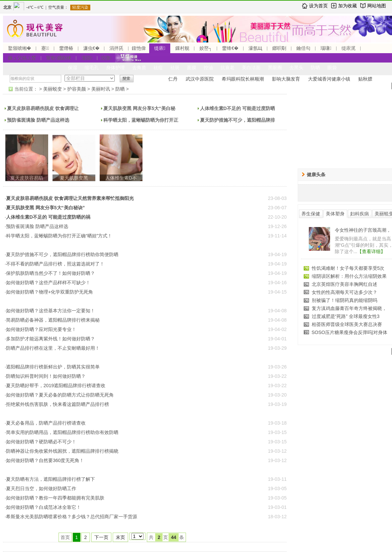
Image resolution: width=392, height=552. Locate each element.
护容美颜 (77, 89)
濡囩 (87, 58)
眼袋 (332, 68)
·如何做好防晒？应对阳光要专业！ (40, 329)
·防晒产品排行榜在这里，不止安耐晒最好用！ (52, 348)
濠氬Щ (255, 48)
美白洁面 (251, 68)
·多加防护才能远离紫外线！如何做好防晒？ (50, 339)
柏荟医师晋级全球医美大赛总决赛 (347, 324)
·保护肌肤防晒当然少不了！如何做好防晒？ (50, 273)
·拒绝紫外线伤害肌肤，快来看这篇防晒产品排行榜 (57, 404)
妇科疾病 (360, 214)
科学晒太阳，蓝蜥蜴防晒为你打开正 (141, 120)
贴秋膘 (365, 79)
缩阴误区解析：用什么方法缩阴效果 (349, 276)
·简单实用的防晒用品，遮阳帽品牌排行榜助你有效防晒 (62, 432)
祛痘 (158, 68)
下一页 (101, 537)
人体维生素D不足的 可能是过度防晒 (237, 108)
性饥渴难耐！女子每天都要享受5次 (348, 268)
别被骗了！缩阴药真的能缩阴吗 (345, 300)
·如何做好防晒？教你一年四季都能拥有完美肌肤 (55, 498)
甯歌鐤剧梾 (59, 58)
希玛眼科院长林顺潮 (243, 79)
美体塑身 (335, 214)
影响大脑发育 (286, 79)
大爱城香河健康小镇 (329, 79)
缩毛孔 (92, 68)
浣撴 (106, 58)
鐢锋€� (230, 48)
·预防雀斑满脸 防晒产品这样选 (36, 226)
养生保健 (311, 214)
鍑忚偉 (139, 48)
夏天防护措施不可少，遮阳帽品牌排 (237, 120)
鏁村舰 (182, 48)
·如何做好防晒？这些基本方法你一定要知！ (50, 311)
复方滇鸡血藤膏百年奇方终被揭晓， (349, 308)
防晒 (315, 68)
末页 (120, 537)
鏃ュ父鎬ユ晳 (22, 58)
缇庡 (160, 48)
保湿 (73, 68)
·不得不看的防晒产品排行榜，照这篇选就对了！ (55, 264)
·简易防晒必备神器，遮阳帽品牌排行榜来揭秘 (52, 320)
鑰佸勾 (303, 48)
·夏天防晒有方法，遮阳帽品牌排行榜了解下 (50, 479)
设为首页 (318, 6)
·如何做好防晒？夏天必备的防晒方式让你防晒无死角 (59, 395)
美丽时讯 (101, 89)
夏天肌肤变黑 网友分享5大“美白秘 (139, 108)
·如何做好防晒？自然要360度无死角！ (44, 460)
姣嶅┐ (206, 48)
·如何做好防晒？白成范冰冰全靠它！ (43, 507)
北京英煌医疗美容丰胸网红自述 (345, 284)
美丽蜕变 (53, 89)
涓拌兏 (116, 48)
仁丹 (173, 79)
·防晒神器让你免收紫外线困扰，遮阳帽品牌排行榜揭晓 (62, 451)
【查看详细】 (371, 251)
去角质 (139, 68)
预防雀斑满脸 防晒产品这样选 (38, 120)
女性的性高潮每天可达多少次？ (345, 292)
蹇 (45, 48)
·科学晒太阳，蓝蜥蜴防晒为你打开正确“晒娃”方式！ (58, 236)
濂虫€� (91, 48)
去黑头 (296, 68)
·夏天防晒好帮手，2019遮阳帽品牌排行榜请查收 (55, 385)
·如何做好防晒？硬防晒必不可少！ (40, 442)
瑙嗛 (326, 48)
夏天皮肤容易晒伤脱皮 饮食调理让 (43, 108)
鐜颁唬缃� (20, 48)
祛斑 (175, 68)
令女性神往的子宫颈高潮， (363, 230)
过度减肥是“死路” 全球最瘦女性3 (346, 316)
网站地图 (377, 6)
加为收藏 (348, 6)
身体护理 (115, 68)
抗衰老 (227, 68)
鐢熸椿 (66, 48)
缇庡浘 (349, 48)
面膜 (192, 68)
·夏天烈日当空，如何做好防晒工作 (40, 488)
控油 (208, 68)
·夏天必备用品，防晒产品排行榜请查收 (45, 423)
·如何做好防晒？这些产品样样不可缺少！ (47, 283)
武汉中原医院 (200, 79)
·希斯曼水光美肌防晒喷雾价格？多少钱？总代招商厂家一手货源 (71, 517)
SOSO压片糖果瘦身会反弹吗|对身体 (350, 332)
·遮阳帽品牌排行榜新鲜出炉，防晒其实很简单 (52, 367)
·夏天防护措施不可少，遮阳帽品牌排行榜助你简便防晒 (62, 254)
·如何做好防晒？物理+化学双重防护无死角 (49, 292)
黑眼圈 (275, 68)
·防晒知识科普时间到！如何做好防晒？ (45, 376)
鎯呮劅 (279, 48)
